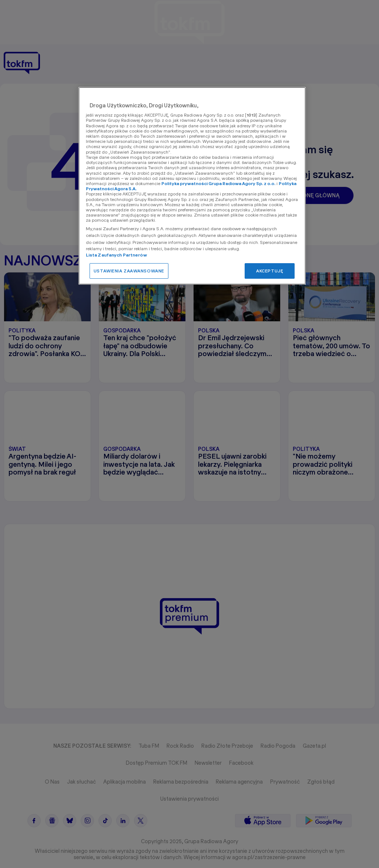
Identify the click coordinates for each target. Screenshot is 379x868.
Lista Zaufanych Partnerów (116, 255)
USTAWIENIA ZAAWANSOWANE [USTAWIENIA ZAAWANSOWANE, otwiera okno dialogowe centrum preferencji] (129, 271)
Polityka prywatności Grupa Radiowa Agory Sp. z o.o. (218, 183)
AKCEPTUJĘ (270, 271)
